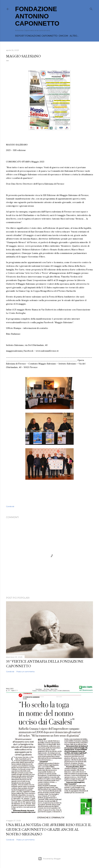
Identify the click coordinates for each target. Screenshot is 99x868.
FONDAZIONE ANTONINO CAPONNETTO (37, 16)
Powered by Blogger (49, 859)
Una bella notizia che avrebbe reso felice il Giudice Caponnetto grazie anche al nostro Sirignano (49, 829)
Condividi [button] (10, 506)
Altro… (74, 36)
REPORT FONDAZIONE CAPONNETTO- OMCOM (42, 36)
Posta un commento (26, 672)
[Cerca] (91, 8)
